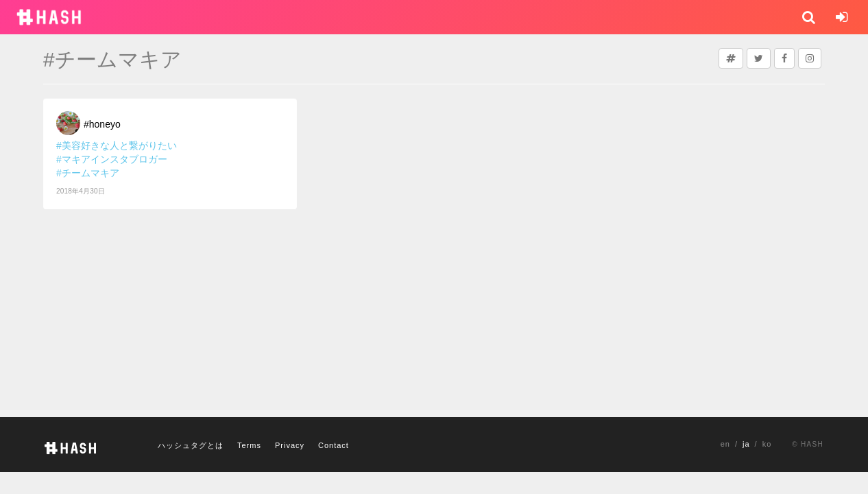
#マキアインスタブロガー (112, 159)
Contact (334, 445)
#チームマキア (88, 173)
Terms (249, 445)
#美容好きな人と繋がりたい (117, 145)
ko (767, 444)
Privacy (290, 445)
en (725, 444)
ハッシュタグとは (191, 445)
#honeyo (102, 124)
